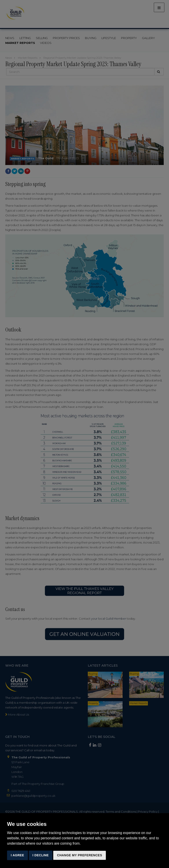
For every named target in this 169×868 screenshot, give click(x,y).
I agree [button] (17, 855)
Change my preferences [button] (80, 855)
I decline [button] (41, 855)
